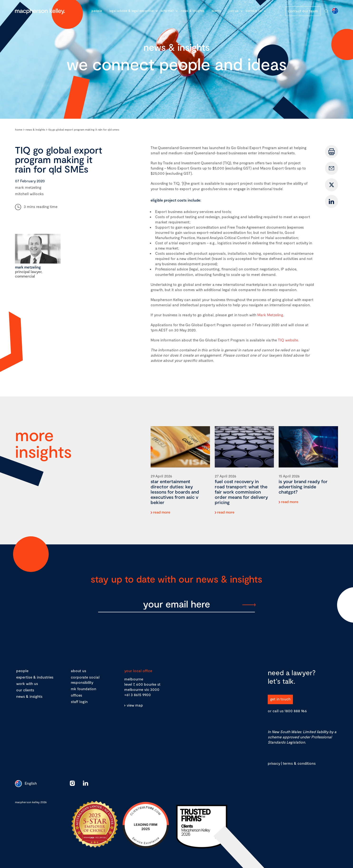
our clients (25, 690)
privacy (274, 763)
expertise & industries (35, 677)
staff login (79, 701)
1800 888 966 (296, 711)
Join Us (233, 11)
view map (135, 705)
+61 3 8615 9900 (138, 695)
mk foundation (83, 689)
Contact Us (254, 11)
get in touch (280, 699)
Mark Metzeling (270, 315)
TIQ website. (288, 340)
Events (216, 11)
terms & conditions (299, 763)
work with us (27, 683)
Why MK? (167, 11)
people (22, 671)
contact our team (303, 11)
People (97, 11)
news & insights (29, 696)
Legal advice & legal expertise (131, 11)
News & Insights (193, 11)
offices (76, 695)
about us (79, 671)
